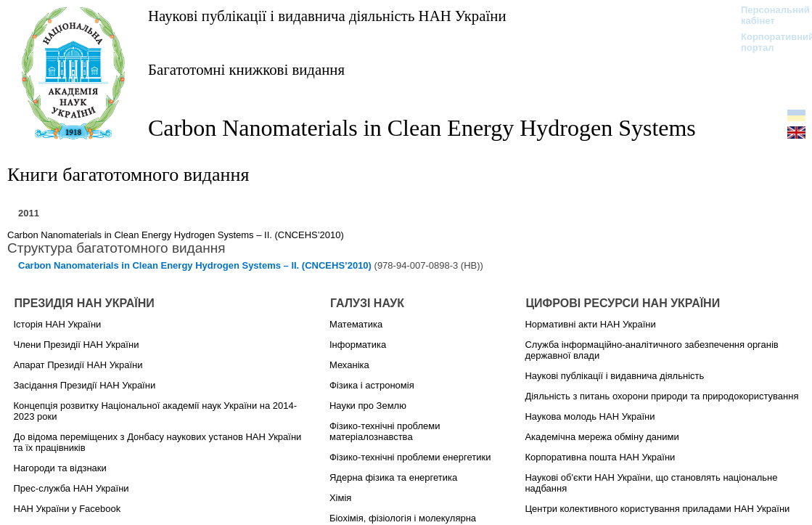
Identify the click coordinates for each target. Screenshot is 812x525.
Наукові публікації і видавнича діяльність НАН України (327, 16)
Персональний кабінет (768, 15)
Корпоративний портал (768, 42)
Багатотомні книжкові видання (246, 69)
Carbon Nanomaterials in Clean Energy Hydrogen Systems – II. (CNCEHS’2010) (176, 235)
